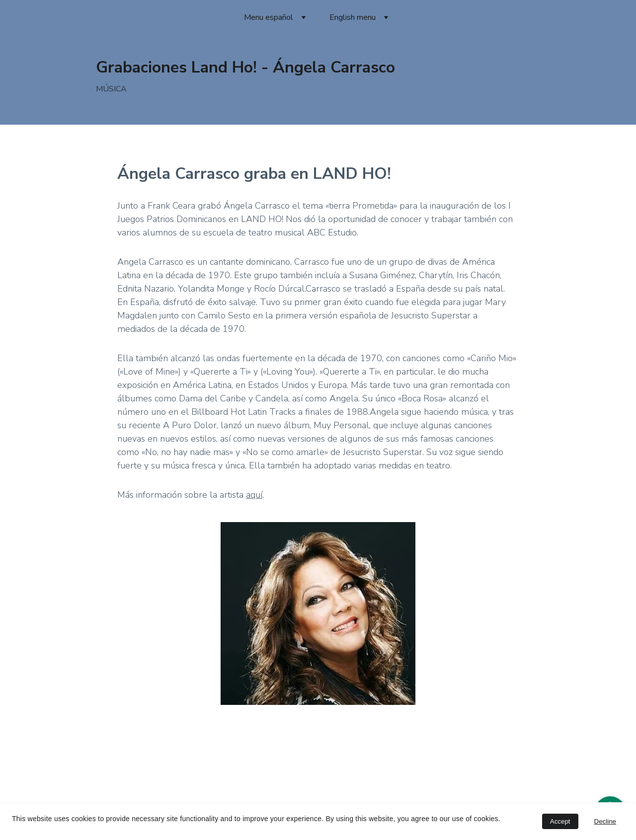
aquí (254, 495)
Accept (560, 821)
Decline (605, 821)
